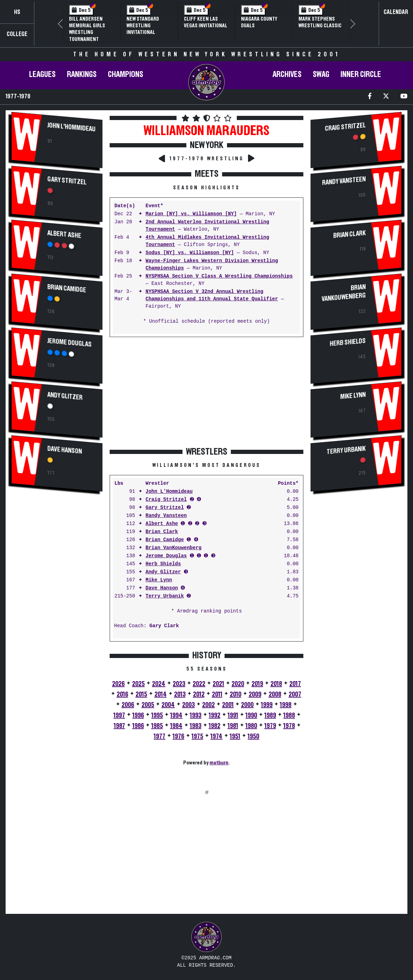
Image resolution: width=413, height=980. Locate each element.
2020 (238, 684)
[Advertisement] (57, 615)
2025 (138, 684)
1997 (119, 715)
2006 (128, 705)
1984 (176, 726)
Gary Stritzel (67, 181)
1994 (176, 715)
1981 (233, 726)
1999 (267, 705)
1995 (157, 715)
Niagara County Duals (259, 22)
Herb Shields (163, 564)
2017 (295, 684)
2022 (199, 684)
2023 (179, 684)
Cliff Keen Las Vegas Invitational (206, 22)
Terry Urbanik (165, 596)
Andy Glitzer (65, 396)
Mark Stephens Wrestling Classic (320, 22)
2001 (228, 705)
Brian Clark (162, 532)
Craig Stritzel (166, 500)
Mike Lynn (159, 580)
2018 (276, 684)
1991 (233, 715)
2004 (168, 705)
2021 (218, 684)
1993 (196, 715)
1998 (286, 705)
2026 (118, 684)
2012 (199, 694)
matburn (219, 763)
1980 (251, 726)
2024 (159, 684)
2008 (275, 694)
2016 (122, 694)
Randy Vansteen (166, 516)
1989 (270, 715)
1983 (196, 726)
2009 (255, 694)
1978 (289, 726)
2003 (188, 705)
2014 (161, 694)
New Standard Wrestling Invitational (143, 26)
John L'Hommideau (71, 127)
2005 (148, 705)
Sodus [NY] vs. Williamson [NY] (190, 253)
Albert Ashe (64, 234)
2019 (257, 684)
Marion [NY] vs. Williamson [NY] (191, 214)
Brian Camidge (67, 289)
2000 (247, 705)
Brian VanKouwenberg (174, 548)
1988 (289, 715)
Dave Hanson (65, 450)
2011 (217, 694)
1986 (138, 726)
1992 (215, 715)
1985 (157, 726)
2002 (208, 705)
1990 (251, 715)
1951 (235, 736)
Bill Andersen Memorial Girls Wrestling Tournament (87, 29)
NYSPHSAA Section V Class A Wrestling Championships (219, 276)
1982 (215, 726)
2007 (295, 694)
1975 (197, 736)
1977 (160, 736)
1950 (253, 736)
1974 (216, 736)
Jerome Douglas (70, 343)
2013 (180, 694)
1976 (178, 736)
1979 (270, 726)
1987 (119, 726)
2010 (236, 694)
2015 (141, 694)
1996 (138, 715)
